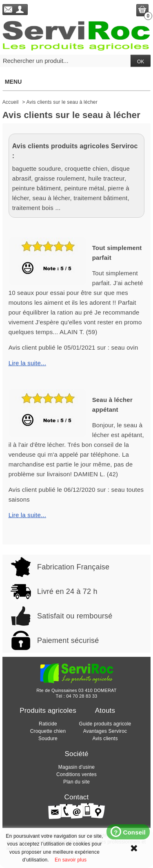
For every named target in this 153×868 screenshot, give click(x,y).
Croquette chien (48, 731)
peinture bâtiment (37, 188)
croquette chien (86, 168)
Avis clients (105, 739)
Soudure (48, 739)
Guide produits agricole (105, 724)
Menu (76, 82)
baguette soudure (37, 168)
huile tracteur (106, 178)
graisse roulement (60, 178)
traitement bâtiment (100, 198)
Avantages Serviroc (105, 731)
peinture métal (84, 188)
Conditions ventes (76, 774)
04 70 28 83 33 (82, 696)
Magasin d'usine (76, 767)
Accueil (11, 102)
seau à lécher (51, 198)
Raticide (48, 724)
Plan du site (76, 782)
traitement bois (33, 208)
